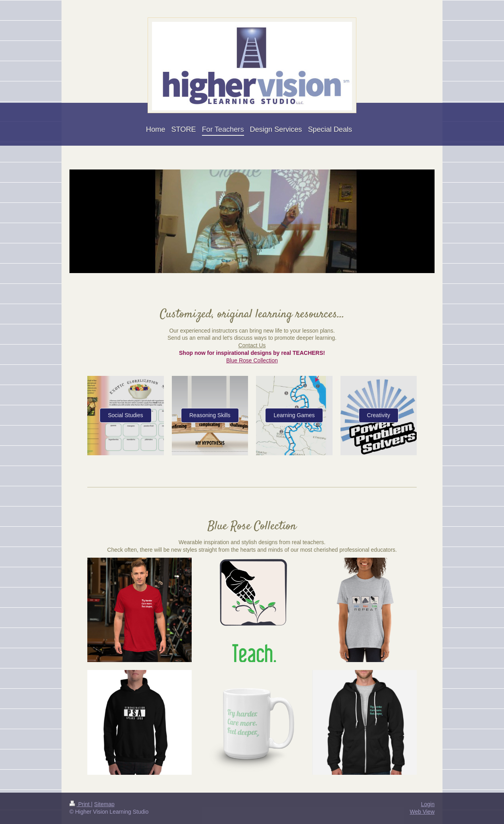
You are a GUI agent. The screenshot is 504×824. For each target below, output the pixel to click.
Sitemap (104, 804)
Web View (422, 812)
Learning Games (294, 415)
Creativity (379, 415)
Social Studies (126, 415)
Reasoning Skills (210, 415)
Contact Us (252, 345)
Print (80, 804)
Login (428, 804)
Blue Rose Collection (252, 360)
